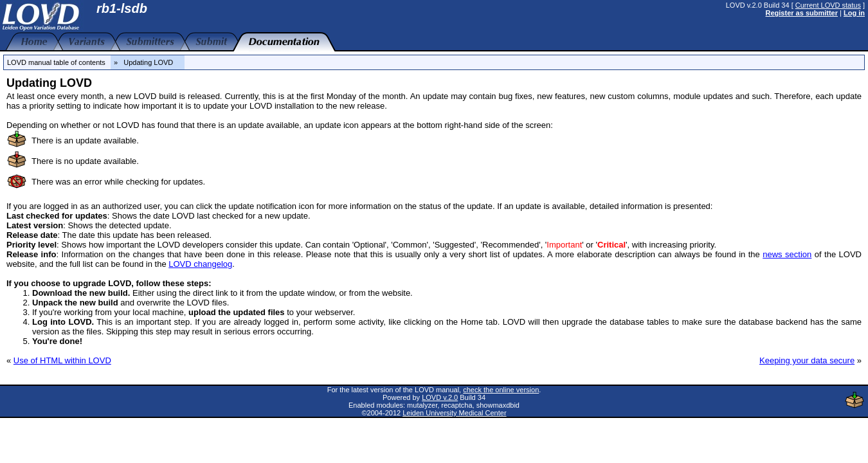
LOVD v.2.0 (440, 397)
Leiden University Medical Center (454, 413)
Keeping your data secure (807, 360)
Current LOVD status (828, 5)
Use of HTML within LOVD (62, 360)
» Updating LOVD (148, 62)
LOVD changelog (200, 264)
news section (787, 254)
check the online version (501, 390)
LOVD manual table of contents (56, 62)
